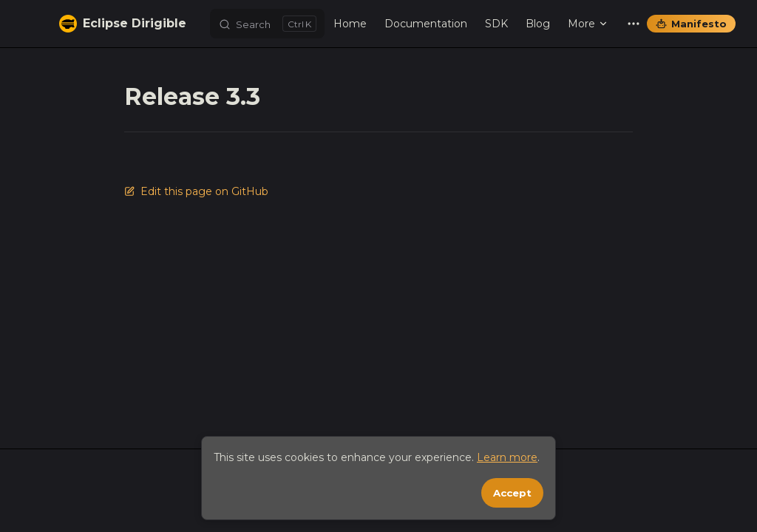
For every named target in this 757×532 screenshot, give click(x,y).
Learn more (507, 457)
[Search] (267, 24)
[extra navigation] (634, 24)
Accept (512, 493)
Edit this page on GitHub (196, 191)
